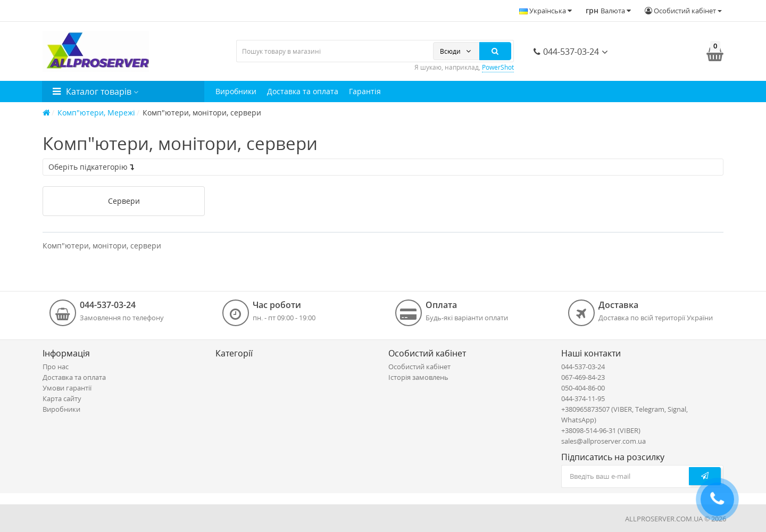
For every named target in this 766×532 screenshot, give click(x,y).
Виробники (236, 91)
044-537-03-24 (566, 52)
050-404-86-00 (583, 388)
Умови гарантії (67, 388)
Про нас (56, 367)
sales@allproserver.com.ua (603, 441)
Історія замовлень (418, 377)
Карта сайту (62, 398)
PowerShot (498, 67)
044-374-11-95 (583, 398)
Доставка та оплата (303, 91)
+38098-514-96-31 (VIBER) (601, 430)
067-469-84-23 (583, 377)
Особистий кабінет (419, 367)
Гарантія (365, 91)
